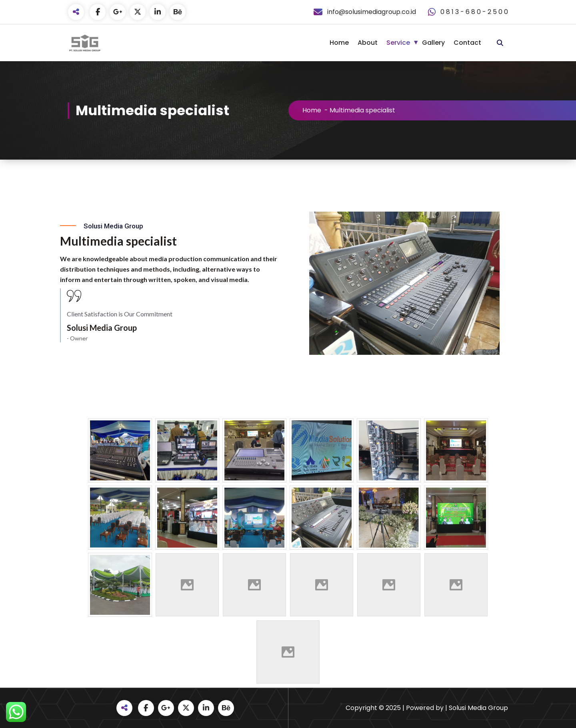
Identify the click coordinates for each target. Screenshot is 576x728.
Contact (467, 43)
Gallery (433, 43)
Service (398, 43)
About (368, 43)
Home (339, 43)
